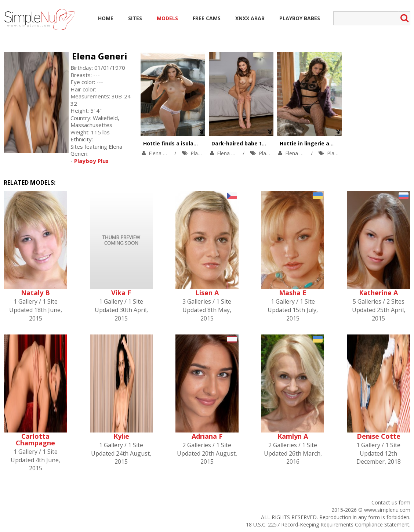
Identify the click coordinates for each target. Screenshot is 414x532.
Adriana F (207, 436)
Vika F (121, 293)
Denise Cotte (379, 436)
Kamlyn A (293, 436)
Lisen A (207, 293)
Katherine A (378, 293)
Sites (135, 18)
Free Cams (207, 18)
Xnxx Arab (250, 18)
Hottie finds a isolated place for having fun (201, 143)
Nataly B (35, 293)
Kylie (121, 436)
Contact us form (391, 502)
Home (106, 18)
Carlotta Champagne (35, 439)
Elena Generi (100, 56)
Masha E (293, 293)
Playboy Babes (300, 18)
